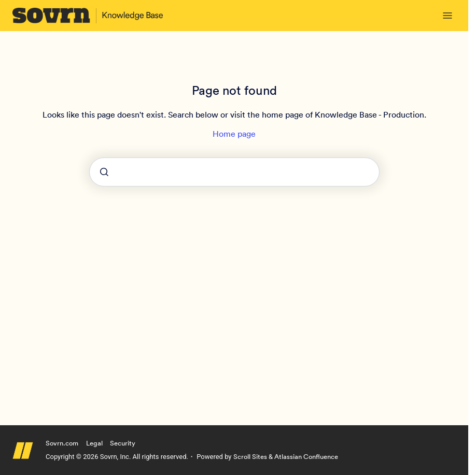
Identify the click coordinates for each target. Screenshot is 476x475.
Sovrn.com (62, 443)
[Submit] (104, 172)
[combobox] (234, 172)
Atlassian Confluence (306, 457)
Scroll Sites (250, 457)
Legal (94, 443)
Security (123, 443)
